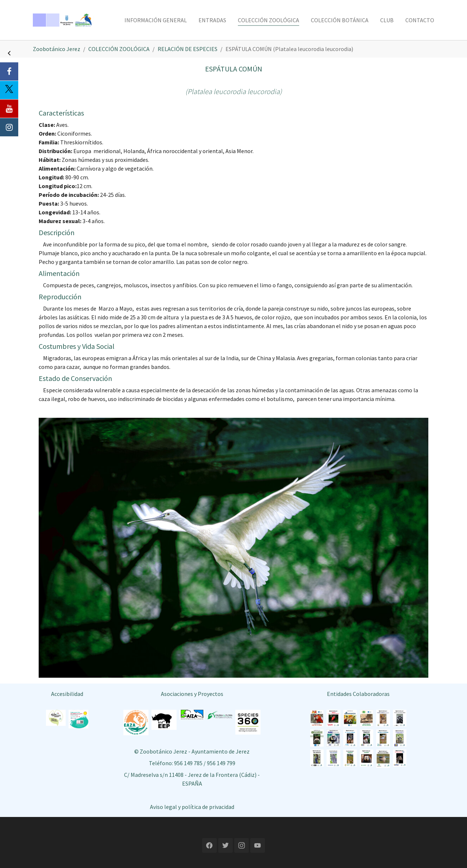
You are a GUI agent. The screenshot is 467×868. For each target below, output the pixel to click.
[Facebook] (9, 71)
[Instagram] (9, 127)
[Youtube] (9, 109)
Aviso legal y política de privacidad (192, 807)
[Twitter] (9, 90)
